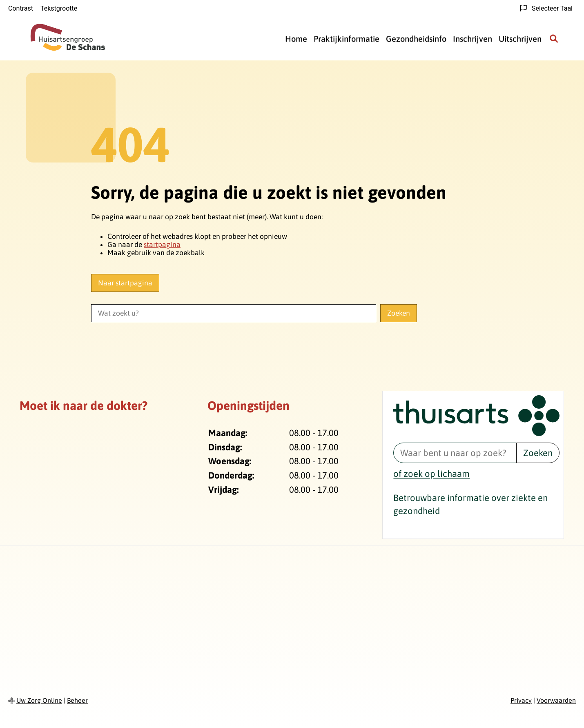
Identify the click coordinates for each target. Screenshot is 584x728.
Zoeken (538, 453)
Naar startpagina (125, 283)
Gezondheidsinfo (416, 39)
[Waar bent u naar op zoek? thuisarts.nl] (455, 453)
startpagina (162, 245)
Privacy (521, 700)
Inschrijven (473, 39)
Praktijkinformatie (347, 39)
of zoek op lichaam (431, 474)
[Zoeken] (554, 39)
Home (296, 39)
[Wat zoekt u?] (234, 313)
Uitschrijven (520, 39)
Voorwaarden (556, 700)
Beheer (77, 700)
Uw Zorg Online (39, 700)
